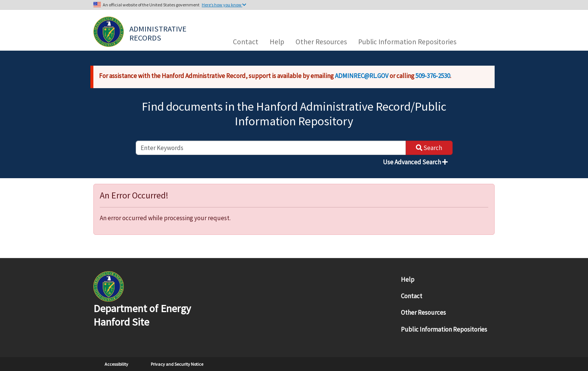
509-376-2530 (433, 76)
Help (277, 42)
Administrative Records (159, 33)
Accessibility (116, 364)
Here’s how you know (224, 5)
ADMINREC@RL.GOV (362, 76)
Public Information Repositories (407, 42)
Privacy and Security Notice (177, 364)
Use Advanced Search (415, 162)
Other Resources (321, 42)
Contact (246, 42)
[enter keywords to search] (271, 148)
